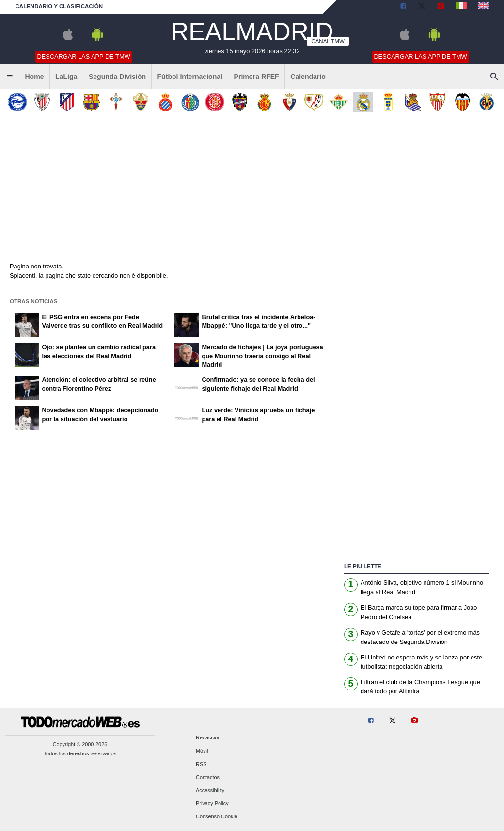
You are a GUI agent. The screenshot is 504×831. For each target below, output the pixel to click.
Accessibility (210, 790)
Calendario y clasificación (59, 6)
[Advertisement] (252, 188)
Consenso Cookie (217, 817)
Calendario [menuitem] (308, 77)
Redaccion (208, 738)
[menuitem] (10, 77)
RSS (201, 764)
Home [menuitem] (34, 77)
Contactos (208, 777)
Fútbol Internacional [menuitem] (190, 77)
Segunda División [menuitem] (117, 77)
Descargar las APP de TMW (83, 56)
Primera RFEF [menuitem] (257, 77)
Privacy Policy (212, 804)
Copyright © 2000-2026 (80, 744)
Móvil (202, 751)
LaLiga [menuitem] (66, 77)
